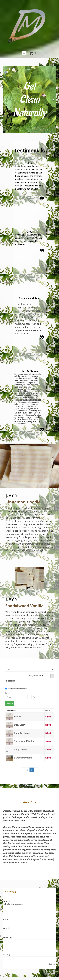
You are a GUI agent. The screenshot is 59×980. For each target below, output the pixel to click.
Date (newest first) (36, 676)
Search (10, 703)
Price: (8, 693)
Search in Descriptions (16, 689)
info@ (6, 904)
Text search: (10, 681)
